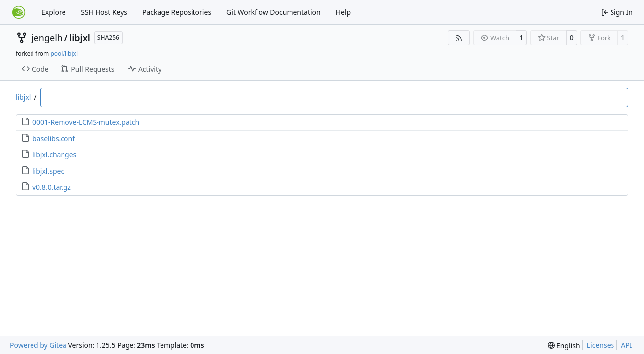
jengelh (47, 38)
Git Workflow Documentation (274, 12)
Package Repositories (177, 12)
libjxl (80, 38)
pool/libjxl (64, 53)
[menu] (564, 345)
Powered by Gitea (38, 345)
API (626, 345)
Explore (53, 12)
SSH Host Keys (104, 12)
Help (343, 12)
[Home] (19, 12)
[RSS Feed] (459, 38)
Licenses (601, 345)
